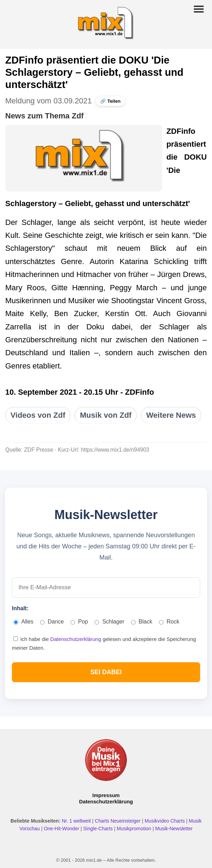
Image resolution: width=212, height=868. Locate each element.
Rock (169, 622)
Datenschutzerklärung (76, 639)
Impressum (106, 795)
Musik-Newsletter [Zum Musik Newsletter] (174, 829)
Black (142, 622)
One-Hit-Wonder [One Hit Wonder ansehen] (62, 829)
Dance (52, 622)
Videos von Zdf (38, 415)
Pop (79, 622)
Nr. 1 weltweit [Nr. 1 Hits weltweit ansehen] (77, 821)
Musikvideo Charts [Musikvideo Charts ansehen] (165, 821)
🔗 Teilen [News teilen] (110, 101)
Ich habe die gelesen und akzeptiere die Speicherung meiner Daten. (104, 644)
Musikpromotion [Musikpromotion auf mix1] (135, 829)
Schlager (109, 622)
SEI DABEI (106, 672)
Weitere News (171, 415)
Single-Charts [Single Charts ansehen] (99, 829)
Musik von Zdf (106, 415)
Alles (24, 622)
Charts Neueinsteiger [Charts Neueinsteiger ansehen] (118, 821)
